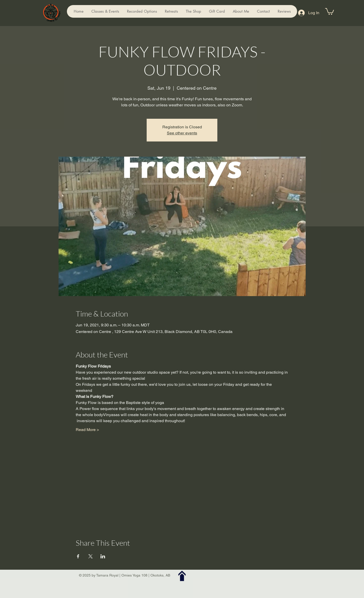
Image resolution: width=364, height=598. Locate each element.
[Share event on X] (90, 556)
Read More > (87, 430)
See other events (182, 133)
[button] (330, 11)
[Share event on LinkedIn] (103, 556)
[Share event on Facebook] (78, 556)
